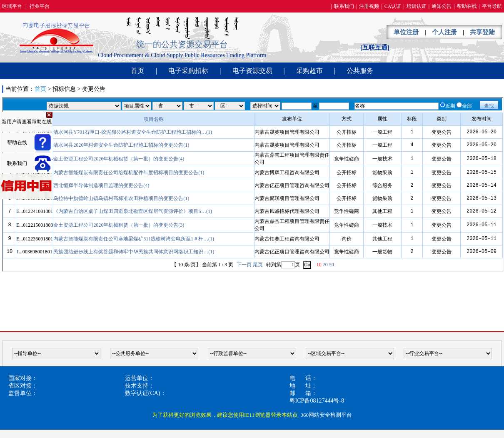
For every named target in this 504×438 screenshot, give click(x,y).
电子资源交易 (252, 71)
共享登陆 (482, 32)
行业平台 (40, 6)
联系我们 (344, 6)
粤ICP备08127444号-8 (317, 401)
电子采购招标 (188, 71)
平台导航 (492, 6)
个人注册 (444, 32)
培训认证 (417, 6)
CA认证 (393, 6)
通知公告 (442, 6)
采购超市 (309, 71)
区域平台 (12, 6)
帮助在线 (467, 6)
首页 (137, 71)
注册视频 (369, 6)
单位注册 (406, 32)
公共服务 (360, 71)
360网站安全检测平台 (326, 415)
